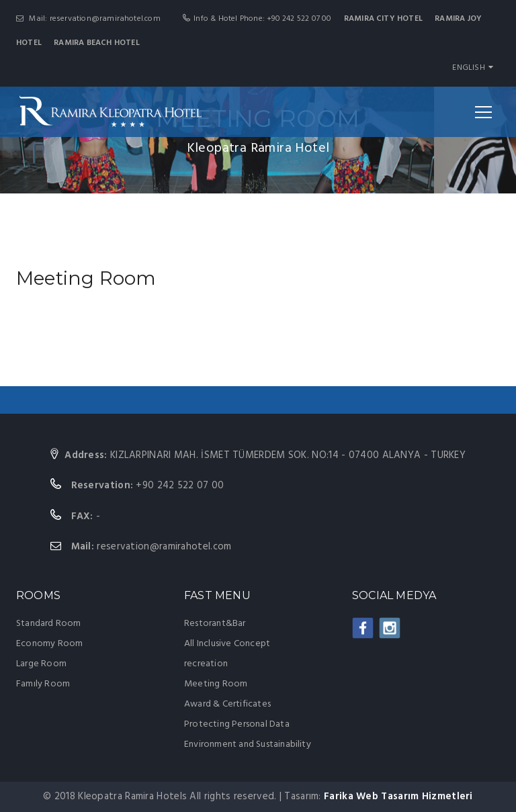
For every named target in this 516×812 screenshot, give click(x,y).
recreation (206, 664)
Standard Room (49, 624)
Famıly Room (43, 684)
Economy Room (49, 644)
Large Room (41, 664)
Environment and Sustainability (248, 745)
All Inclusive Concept (227, 644)
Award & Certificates (227, 704)
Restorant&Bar (215, 624)
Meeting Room (216, 684)
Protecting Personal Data (237, 724)
